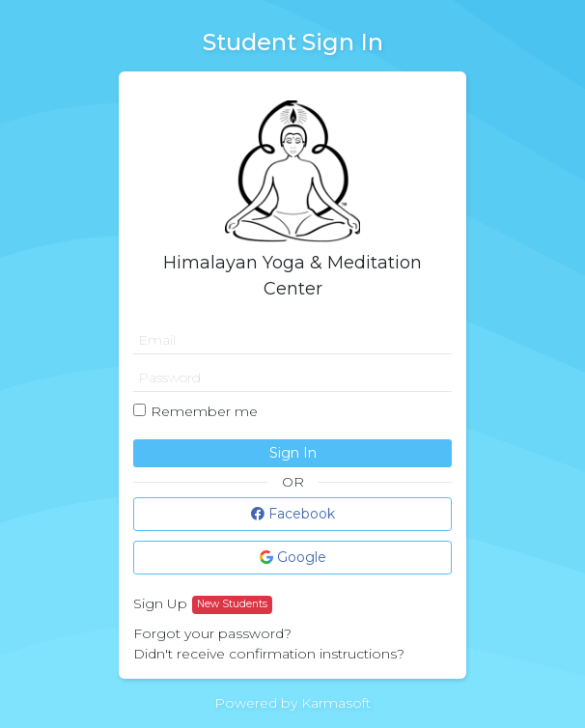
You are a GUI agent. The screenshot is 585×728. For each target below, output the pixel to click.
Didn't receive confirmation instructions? (269, 654)
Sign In (293, 453)
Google (293, 557)
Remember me (204, 411)
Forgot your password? (212, 633)
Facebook (293, 514)
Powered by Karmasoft (292, 703)
